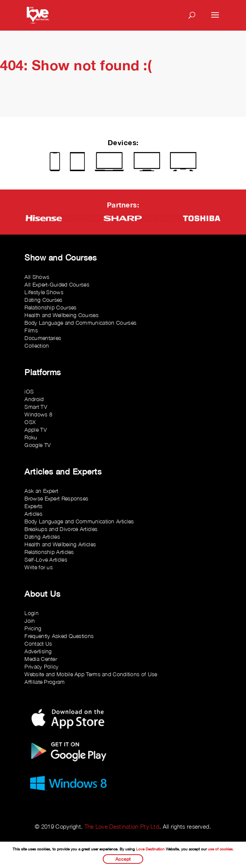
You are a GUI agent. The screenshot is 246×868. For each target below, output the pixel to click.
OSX (30, 422)
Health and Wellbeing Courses (61, 315)
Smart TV (36, 407)
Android (34, 399)
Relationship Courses (50, 307)
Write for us (39, 567)
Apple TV (35, 430)
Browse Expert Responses (56, 498)
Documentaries (43, 338)
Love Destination (150, 849)
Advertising (38, 651)
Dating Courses (43, 300)
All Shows (37, 277)
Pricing (33, 628)
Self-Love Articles (46, 560)
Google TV (37, 445)
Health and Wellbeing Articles (60, 544)
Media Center (41, 659)
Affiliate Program (45, 682)
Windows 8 (38, 414)
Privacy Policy (41, 666)
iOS (29, 391)
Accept (123, 859)
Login (32, 613)
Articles (33, 514)
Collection (37, 346)
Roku (31, 437)
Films (31, 330)
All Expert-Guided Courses (57, 284)
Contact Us (38, 644)
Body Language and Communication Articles (79, 521)
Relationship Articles (49, 552)
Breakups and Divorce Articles (61, 529)
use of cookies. (221, 849)
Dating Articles (42, 537)
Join (30, 621)
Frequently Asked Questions (59, 636)
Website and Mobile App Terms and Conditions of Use (91, 674)
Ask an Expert (41, 491)
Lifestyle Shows (44, 292)
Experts (33, 506)
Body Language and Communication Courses (80, 323)
